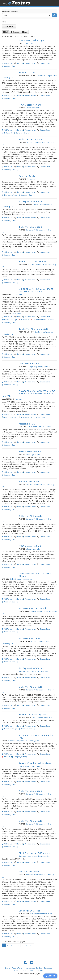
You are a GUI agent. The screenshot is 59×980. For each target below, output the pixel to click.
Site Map (40, 970)
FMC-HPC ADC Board (29, 481)
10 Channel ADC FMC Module (33, 329)
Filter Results (9, 26)
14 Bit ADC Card (27, 72)
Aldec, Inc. (31, 179)
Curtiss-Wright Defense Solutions (39, 427)
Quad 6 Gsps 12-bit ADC (31, 363)
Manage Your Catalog (34, 968)
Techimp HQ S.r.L (30, 43)
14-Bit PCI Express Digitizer (33, 715)
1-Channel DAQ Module (31, 227)
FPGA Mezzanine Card (30, 105)
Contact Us (48, 968)
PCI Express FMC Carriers (32, 668)
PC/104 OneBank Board (30, 638)
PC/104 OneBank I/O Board (32, 608)
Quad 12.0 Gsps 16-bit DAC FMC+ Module (35, 575)
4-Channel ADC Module (30, 516)
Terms (24, 970)
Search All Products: (10, 12)
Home (8, 968)
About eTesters (18, 968)
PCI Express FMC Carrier (31, 201)
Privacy (17, 970)
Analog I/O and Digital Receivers (35, 763)
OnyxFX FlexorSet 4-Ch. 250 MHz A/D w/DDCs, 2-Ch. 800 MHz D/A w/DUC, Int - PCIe (29, 394)
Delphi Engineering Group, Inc (40, 366)
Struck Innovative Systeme (43, 717)
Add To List (8, 63)
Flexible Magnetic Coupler (32, 40)
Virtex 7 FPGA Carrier (29, 911)
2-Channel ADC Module (30, 687)
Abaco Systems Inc (33, 108)
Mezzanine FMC (27, 424)
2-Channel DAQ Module (31, 139)
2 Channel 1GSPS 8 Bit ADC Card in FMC (36, 737)
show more (17, 313)
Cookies (31, 970)
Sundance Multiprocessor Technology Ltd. (34, 671)
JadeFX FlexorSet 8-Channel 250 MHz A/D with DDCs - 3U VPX (37, 290)
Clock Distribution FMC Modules (35, 853)
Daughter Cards (27, 176)
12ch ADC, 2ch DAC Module (32, 261)
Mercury (19, 295)
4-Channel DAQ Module (31, 791)
